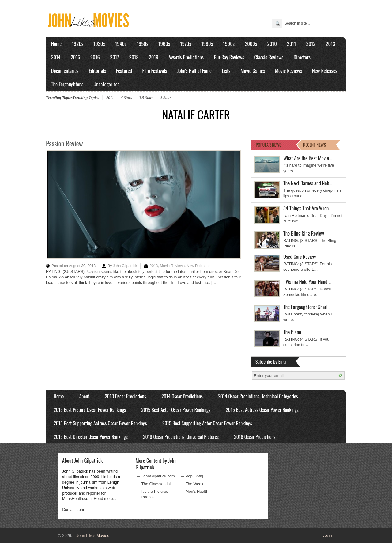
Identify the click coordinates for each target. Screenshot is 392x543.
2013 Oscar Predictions (125, 396)
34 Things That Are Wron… (307, 208)
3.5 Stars (146, 98)
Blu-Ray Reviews (229, 57)
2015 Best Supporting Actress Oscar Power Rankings (100, 423)
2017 (114, 57)
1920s (78, 44)
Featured (124, 71)
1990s (229, 44)
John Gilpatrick (125, 266)
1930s (99, 44)
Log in (327, 535)
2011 (291, 44)
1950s (143, 44)
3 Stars (166, 98)
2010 (272, 44)
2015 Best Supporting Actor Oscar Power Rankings (207, 423)
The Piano (292, 332)
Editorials (97, 71)
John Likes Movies (91, 535)
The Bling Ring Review (304, 233)
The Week (194, 484)
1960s (164, 44)
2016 (95, 57)
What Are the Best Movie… (307, 158)
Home (57, 44)
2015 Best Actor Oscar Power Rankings (176, 410)
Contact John (74, 509)
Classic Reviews (269, 57)
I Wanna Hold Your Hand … (307, 282)
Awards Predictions (186, 57)
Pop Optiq (194, 476)
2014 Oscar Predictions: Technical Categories (258, 396)
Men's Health (197, 491)
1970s (186, 44)
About (84, 396)
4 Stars (126, 98)
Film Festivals (155, 71)
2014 (56, 57)
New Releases (325, 71)
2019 (154, 57)
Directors (302, 57)
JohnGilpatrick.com (158, 476)
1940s (121, 44)
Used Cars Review (300, 256)
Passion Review (64, 143)
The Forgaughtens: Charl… (307, 307)
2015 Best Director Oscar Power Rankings (91, 437)
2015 (75, 57)
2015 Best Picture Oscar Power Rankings (90, 410)
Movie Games (253, 71)
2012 (311, 44)
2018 (134, 57)
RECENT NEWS (315, 145)
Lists (226, 71)
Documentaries (65, 71)
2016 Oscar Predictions (255, 437)
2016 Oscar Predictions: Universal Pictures (181, 437)
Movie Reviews (288, 71)
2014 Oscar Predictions (182, 396)
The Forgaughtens (67, 84)
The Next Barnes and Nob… (308, 183)
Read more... (105, 498)
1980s (207, 44)
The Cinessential (156, 484)
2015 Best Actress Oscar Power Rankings (262, 410)
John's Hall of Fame (194, 71)
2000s (251, 44)
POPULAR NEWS (269, 145)
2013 (330, 44)
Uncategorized (107, 84)
